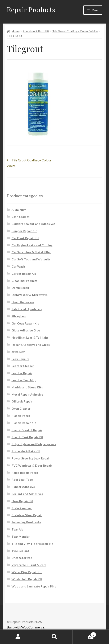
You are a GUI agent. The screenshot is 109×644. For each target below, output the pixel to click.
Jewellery (18, 352)
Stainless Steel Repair (27, 515)
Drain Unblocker (23, 302)
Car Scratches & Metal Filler (31, 252)
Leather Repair (22, 373)
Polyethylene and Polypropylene (34, 444)
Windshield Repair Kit (27, 579)
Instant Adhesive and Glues (31, 345)
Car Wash (18, 266)
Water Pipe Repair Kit (27, 572)
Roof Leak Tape (22, 480)
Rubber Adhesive (23, 487)
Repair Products (31, 9)
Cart (84, 634)
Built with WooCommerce (26, 627)
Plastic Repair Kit (24, 423)
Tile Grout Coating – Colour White (75, 31)
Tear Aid (18, 529)
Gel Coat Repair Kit (25, 323)
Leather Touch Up (24, 380)
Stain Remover (22, 508)
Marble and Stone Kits (27, 387)
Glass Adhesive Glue (26, 330)
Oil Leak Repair (22, 401)
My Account (18, 637)
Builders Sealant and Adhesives (33, 224)
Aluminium (19, 210)
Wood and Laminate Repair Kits (34, 586)
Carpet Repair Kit (24, 274)
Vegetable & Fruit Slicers (29, 565)
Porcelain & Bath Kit (36, 31)
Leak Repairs (20, 359)
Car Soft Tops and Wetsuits (31, 259)
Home (16, 31)
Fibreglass (19, 316)
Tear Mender (21, 536)
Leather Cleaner (23, 366)
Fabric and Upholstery (27, 309)
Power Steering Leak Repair (31, 458)
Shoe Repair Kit (22, 501)
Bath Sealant (21, 217)
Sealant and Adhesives (27, 494)
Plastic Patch (21, 416)
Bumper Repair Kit (24, 231)
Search (54, 637)
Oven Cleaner (21, 408)
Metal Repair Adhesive (27, 394)
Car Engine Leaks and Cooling (32, 245)
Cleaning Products (24, 281)
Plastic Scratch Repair (27, 430)
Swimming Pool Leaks (26, 522)
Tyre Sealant (20, 551)
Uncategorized (22, 558)
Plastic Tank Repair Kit (27, 437)
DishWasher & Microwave (30, 295)
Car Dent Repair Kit (25, 238)
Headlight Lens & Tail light (30, 337)
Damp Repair (20, 288)
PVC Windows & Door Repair (32, 465)
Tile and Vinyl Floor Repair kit (32, 544)
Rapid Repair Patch (25, 473)
